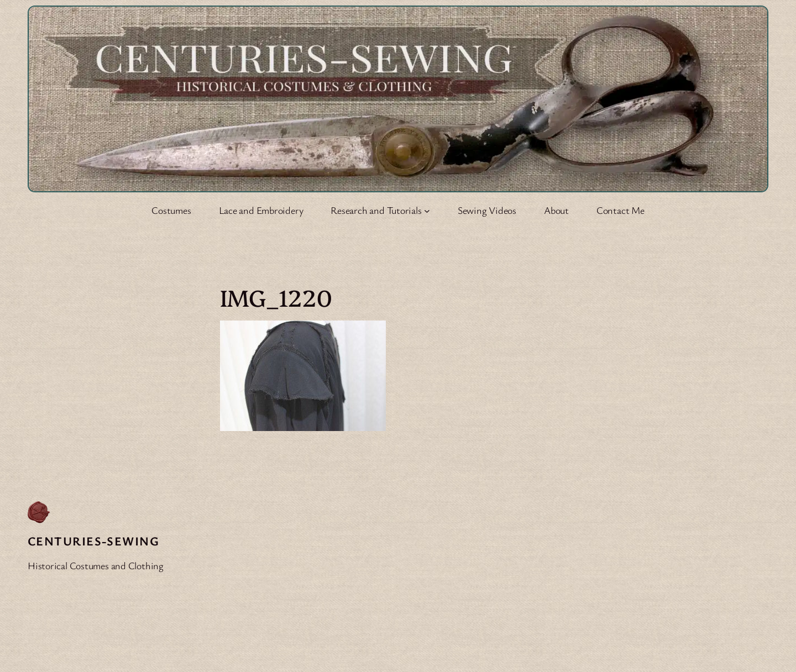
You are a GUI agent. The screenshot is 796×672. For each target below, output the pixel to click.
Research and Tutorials (376, 210)
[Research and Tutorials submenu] (427, 210)
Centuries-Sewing (93, 541)
